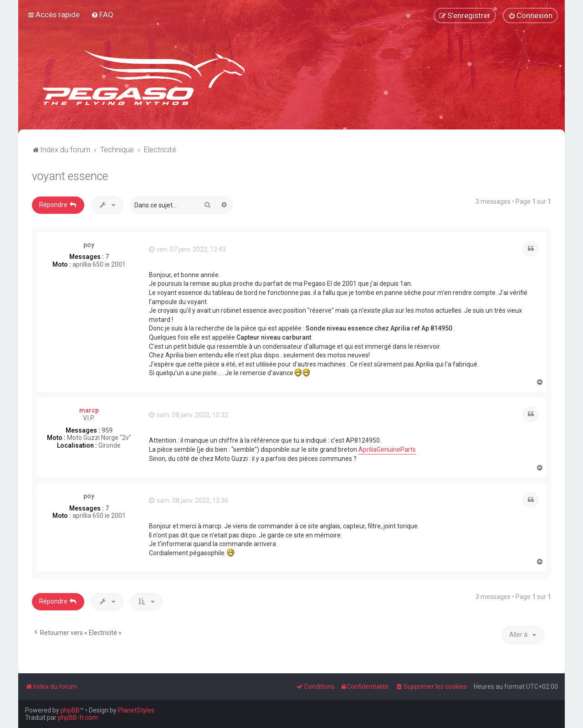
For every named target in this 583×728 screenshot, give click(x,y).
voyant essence (70, 176)
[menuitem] (102, 15)
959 (107, 430)
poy (89, 245)
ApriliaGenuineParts (387, 449)
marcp (89, 410)
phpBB (70, 710)
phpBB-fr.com (78, 718)
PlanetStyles (136, 710)
